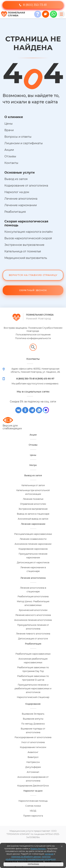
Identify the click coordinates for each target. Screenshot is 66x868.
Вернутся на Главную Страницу (33, 275)
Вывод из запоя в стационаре (33, 514)
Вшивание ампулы (33, 719)
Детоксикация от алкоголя (33, 639)
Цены (9, 124)
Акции (9, 150)
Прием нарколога (33, 816)
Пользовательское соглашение (33, 335)
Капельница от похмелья (23, 251)
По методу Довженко (33, 724)
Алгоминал (33, 772)
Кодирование (33, 704)
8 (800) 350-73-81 (33, 5)
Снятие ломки (33, 806)
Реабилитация (15, 212)
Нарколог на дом (17, 192)
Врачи (9, 130)
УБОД (33, 811)
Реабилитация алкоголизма (33, 596)
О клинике (14, 117)
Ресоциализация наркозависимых (33, 534)
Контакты (11, 163)
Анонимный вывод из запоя (33, 519)
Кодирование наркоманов (33, 549)
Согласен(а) (33, 864)
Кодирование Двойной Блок (33, 786)
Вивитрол (33, 757)
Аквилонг (33, 752)
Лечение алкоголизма (21, 199)
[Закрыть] (62, 846)
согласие (49, 854)
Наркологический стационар (33, 697)
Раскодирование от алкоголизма (33, 737)
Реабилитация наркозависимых (33, 654)
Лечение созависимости (33, 539)
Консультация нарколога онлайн (29, 232)
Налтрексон (33, 762)
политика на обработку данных (26, 857)
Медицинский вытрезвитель (26, 258)
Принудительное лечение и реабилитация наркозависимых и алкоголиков (33, 688)
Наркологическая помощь (33, 801)
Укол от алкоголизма (33, 742)
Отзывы (10, 156)
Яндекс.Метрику (38, 849)
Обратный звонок (33, 290)
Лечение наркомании (21, 205)
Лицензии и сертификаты (24, 143)
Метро (33, 465)
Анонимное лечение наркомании (33, 544)
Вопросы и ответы (18, 137)
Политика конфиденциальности (33, 338)
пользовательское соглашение (41, 859)
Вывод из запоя (16, 179)
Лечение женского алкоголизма (33, 615)
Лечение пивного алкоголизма (33, 634)
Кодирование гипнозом (33, 747)
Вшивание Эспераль (33, 714)
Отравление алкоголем (33, 504)
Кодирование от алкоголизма (26, 186)
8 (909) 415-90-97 (45, 379)
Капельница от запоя (33, 485)
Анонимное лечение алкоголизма (33, 620)
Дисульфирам (33, 767)
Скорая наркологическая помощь (26, 223)
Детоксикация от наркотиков (33, 562)
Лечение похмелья (33, 499)
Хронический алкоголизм (33, 610)
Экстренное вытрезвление (24, 245)
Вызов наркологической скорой (28, 238)
